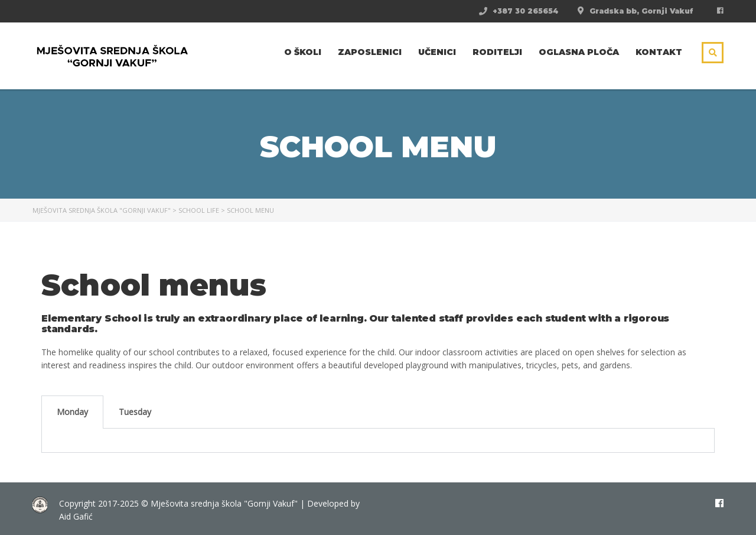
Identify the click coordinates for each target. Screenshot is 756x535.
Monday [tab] (72, 412)
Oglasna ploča (579, 52)
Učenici (437, 52)
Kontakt (659, 52)
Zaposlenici (370, 52)
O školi (303, 52)
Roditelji (497, 52)
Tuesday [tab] (135, 412)
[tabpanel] (378, 441)
